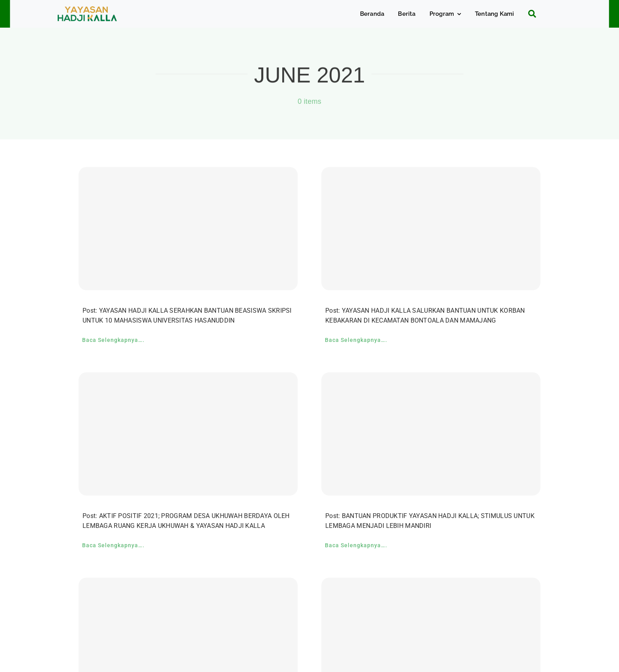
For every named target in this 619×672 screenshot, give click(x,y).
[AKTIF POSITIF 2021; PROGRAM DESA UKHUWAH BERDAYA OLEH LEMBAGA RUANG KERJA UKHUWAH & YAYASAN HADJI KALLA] (188, 434)
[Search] (529, 14)
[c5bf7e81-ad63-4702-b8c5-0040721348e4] (87, 10)
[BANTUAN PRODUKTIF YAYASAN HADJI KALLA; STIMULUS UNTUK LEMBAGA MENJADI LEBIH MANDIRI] (431, 434)
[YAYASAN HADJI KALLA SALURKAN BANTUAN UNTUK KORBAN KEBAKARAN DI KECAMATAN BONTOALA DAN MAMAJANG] (431, 229)
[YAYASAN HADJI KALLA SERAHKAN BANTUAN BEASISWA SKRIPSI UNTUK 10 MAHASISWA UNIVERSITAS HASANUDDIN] (188, 229)
